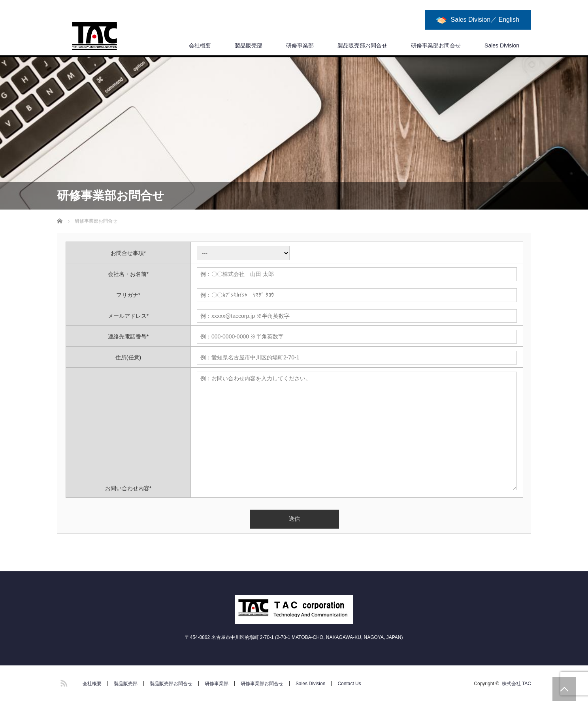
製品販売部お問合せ (362, 45)
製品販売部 (249, 45)
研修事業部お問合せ (436, 45)
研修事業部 (300, 45)
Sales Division (502, 45)
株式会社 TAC (516, 684)
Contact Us (349, 684)
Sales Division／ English (485, 20)
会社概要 (200, 45)
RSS (63, 682)
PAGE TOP (564, 689)
